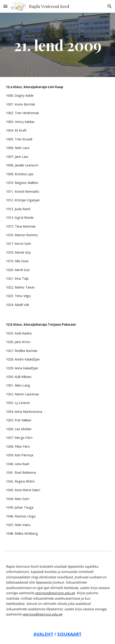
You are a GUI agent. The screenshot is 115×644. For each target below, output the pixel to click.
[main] (58, 45)
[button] (5, 6)
